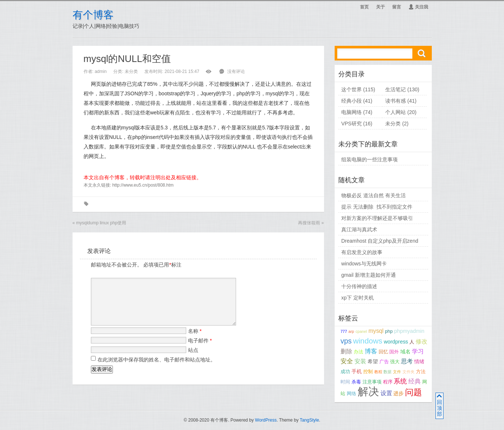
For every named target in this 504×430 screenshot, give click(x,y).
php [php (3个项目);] (389, 331)
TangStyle (310, 420)
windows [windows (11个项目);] (368, 341)
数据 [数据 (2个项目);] (387, 372)
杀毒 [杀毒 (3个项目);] (356, 382)
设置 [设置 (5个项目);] (386, 393)
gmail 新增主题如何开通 (369, 275)
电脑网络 (352, 112)
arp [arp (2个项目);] (351, 331)
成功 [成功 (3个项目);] (345, 372)
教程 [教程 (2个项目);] (378, 372)
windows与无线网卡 (364, 264)
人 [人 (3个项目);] (412, 342)
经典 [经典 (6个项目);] (415, 381)
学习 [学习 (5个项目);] (418, 351)
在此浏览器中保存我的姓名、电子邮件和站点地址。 (157, 368)
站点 (193, 359)
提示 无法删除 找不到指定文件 (377, 207)
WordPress (266, 420)
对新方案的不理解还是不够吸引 (377, 218)
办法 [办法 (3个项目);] (358, 352)
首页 (364, 7)
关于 (380, 7)
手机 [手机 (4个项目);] (357, 371)
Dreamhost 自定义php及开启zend (380, 241)
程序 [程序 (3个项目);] (388, 382)
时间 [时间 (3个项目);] (345, 382)
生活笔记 (396, 89)
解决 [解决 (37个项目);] (368, 391)
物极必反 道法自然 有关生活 (374, 195)
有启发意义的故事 (362, 252)
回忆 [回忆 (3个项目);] (383, 352)
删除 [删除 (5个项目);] (346, 351)
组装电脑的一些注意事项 (369, 159)
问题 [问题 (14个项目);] (413, 392)
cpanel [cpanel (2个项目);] (361, 331)
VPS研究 (352, 124)
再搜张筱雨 (309, 223)
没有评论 (236, 71)
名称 (195, 340)
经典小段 (352, 101)
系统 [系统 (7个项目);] (400, 381)
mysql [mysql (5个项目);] (376, 331)
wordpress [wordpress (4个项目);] (396, 342)
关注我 (418, 7)
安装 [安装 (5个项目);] (360, 361)
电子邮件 (200, 349)
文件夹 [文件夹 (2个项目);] (409, 372)
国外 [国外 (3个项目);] (394, 352)
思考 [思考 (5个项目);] (407, 361)
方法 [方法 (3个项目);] (421, 372)
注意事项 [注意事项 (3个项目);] (372, 382)
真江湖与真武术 (359, 229)
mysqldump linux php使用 (101, 223)
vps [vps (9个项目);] (346, 341)
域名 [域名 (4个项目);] (405, 352)
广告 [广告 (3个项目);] (384, 362)
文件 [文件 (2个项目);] (397, 372)
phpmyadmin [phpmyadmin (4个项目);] (409, 331)
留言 (397, 7)
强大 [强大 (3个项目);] (395, 362)
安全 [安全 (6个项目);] (347, 361)
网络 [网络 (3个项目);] (352, 394)
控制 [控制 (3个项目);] (368, 372)
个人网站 (396, 112)
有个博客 (93, 15)
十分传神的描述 (359, 286)
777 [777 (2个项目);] (344, 331)
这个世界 (352, 89)
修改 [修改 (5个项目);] (422, 341)
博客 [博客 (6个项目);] (371, 351)
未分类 (131, 71)
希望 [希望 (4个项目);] (373, 361)
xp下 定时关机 (358, 298)
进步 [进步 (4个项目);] (398, 393)
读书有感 (396, 101)
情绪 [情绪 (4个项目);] (419, 361)
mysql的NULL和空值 (127, 59)
